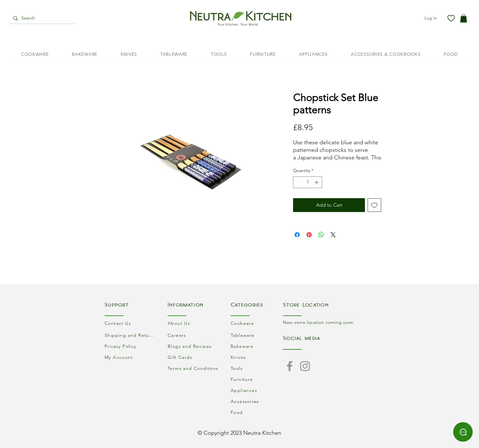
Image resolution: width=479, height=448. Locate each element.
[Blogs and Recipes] (194, 346)
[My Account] (131, 357)
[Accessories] (257, 401)
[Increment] (317, 182)
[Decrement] (298, 182)
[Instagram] (305, 366)
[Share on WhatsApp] (321, 235)
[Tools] (257, 368)
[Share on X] (333, 235)
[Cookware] (257, 323)
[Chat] (463, 432)
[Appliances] (257, 390)
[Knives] (257, 357)
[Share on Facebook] (297, 235)
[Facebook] (290, 366)
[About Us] (194, 323)
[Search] (42, 18)
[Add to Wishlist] (374, 205)
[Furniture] (257, 379)
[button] (464, 18)
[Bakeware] (257, 346)
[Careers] (194, 335)
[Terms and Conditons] (194, 368)
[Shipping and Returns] (131, 335)
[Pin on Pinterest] (309, 235)
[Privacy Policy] (131, 346)
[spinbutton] (308, 182)
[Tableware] (257, 335)
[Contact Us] (131, 323)
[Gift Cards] (194, 357)
